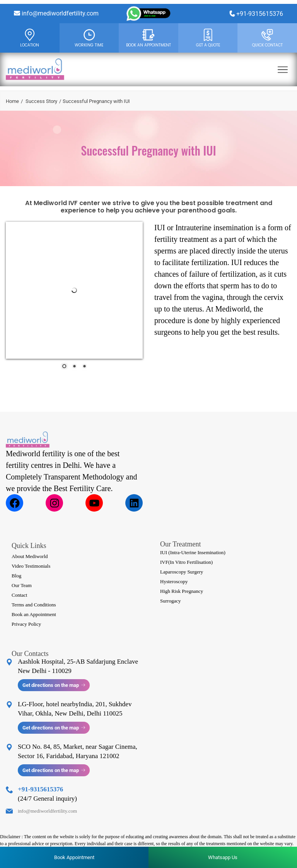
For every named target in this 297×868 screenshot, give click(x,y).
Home (12, 101)
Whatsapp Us (223, 857)
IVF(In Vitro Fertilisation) (186, 562)
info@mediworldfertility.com (56, 13)
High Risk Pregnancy (182, 591)
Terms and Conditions (34, 605)
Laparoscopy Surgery (182, 572)
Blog (16, 576)
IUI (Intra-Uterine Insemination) (193, 552)
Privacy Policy (26, 624)
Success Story (41, 101)
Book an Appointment (34, 614)
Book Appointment (74, 857)
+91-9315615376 (256, 14)
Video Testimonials (31, 566)
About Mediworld (30, 556)
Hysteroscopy (174, 581)
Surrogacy (170, 601)
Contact (19, 595)
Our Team (22, 585)
